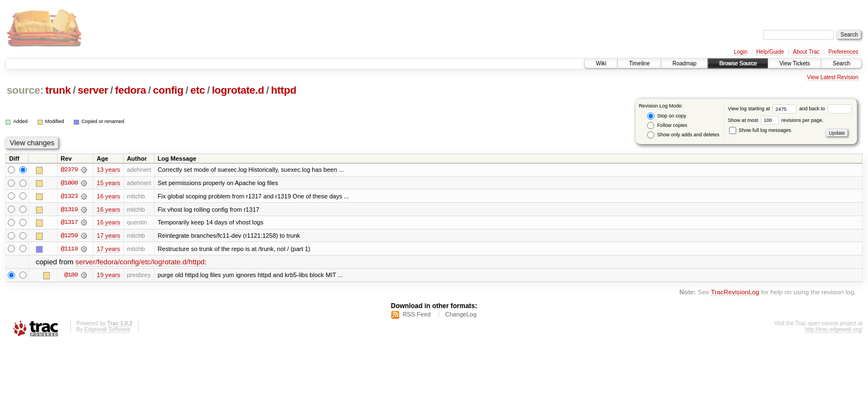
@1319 (69, 209)
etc (198, 90)
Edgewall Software (107, 331)
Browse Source (738, 63)
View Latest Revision (833, 77)
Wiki (601, 63)
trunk (58, 90)
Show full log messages (760, 130)
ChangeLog (461, 315)
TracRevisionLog (735, 293)
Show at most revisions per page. (776, 120)
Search (841, 63)
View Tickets (795, 63)
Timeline (639, 63)
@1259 (69, 236)
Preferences (844, 52)
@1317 (69, 223)
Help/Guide (770, 52)
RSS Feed (417, 315)
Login (741, 52)
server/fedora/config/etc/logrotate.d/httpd (140, 263)
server (93, 90)
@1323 (69, 196)
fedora (131, 90)
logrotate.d (238, 90)
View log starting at (764, 109)
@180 (71, 276)
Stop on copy (666, 116)
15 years (108, 183)
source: (25, 90)
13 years (108, 170)
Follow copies (667, 126)
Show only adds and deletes (683, 135)
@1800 (69, 183)
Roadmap (684, 63)
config (168, 90)
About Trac (806, 52)
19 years (108, 276)
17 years (108, 236)
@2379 (69, 170)
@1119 (69, 249)
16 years (108, 196)
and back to (826, 109)
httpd (284, 90)
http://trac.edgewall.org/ (834, 331)
